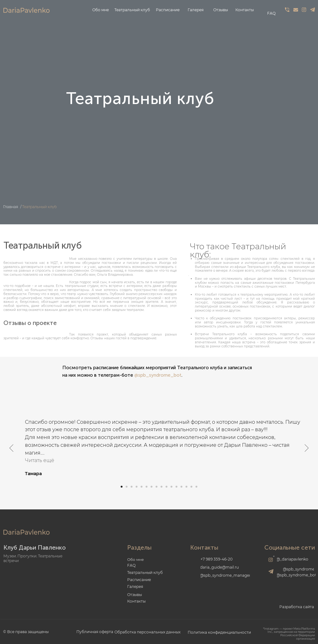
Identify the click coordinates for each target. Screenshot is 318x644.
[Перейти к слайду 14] (186, 487)
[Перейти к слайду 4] (137, 487)
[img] (287, 10)
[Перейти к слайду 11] (171, 487)
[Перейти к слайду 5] (142, 487)
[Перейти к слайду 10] (166, 487)
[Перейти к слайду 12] (176, 487)
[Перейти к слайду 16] (196, 487)
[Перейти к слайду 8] (157, 487)
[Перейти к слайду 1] (122, 487)
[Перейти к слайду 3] (132, 487)
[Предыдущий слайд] (11, 448)
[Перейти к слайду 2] (127, 487)
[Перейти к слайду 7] (152, 487)
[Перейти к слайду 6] (147, 487)
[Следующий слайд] (307, 448)
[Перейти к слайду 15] (191, 487)
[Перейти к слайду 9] (161, 487)
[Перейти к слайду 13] (181, 487)
